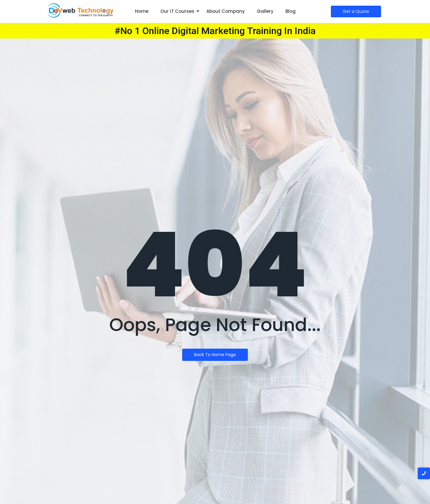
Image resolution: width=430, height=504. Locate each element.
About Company (226, 11)
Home (142, 11)
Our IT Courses (177, 11)
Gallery (265, 11)
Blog (291, 11)
